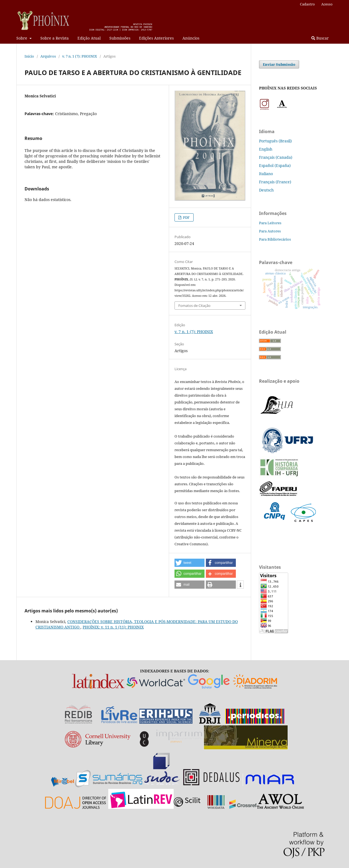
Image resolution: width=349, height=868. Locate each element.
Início (29, 56)
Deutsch (266, 190)
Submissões (120, 38)
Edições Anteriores (156, 38)
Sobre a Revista (55, 38)
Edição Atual (89, 38)
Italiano (266, 174)
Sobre (22, 38)
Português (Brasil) (275, 141)
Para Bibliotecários (275, 239)
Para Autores (270, 231)
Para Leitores (270, 223)
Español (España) (275, 165)
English (266, 149)
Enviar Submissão (279, 64)
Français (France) (275, 182)
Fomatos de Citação (194, 306)
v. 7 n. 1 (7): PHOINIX (80, 56)
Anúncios (191, 38)
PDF (186, 217)
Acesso (327, 4)
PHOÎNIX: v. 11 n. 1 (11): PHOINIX (113, 627)
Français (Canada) (276, 157)
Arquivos (48, 56)
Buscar (320, 38)
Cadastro (307, 4)
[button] (189, 563)
